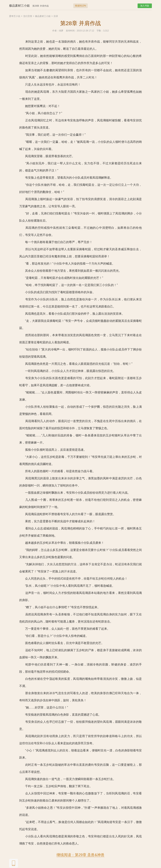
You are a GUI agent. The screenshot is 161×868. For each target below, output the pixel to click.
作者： (56, 31)
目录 (56, 16)
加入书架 (145, 6)
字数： (100, 31)
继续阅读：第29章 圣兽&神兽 (80, 855)
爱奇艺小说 (15, 16)
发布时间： (71, 31)
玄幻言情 (28, 16)
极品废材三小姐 (43, 16)
